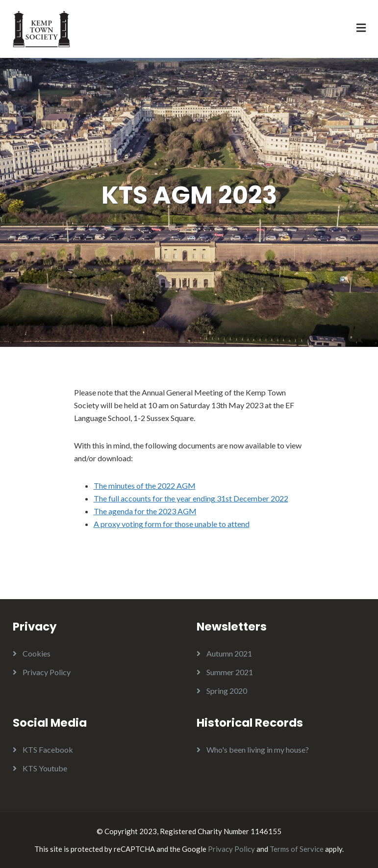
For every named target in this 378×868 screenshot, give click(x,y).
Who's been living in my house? (258, 750)
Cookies (37, 653)
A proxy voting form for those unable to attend (172, 524)
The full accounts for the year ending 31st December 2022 (191, 498)
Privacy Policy (47, 672)
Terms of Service (297, 849)
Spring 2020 (227, 691)
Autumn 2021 (229, 653)
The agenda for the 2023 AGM (145, 511)
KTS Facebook (48, 750)
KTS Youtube (45, 768)
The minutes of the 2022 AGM (145, 486)
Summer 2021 (230, 672)
